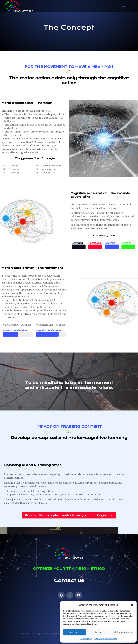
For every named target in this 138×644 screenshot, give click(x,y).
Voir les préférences (122, 632)
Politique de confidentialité (106, 639)
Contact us (69, 581)
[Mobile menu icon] (127, 6)
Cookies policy (86, 639)
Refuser (98, 632)
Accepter (74, 632)
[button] (132, 605)
